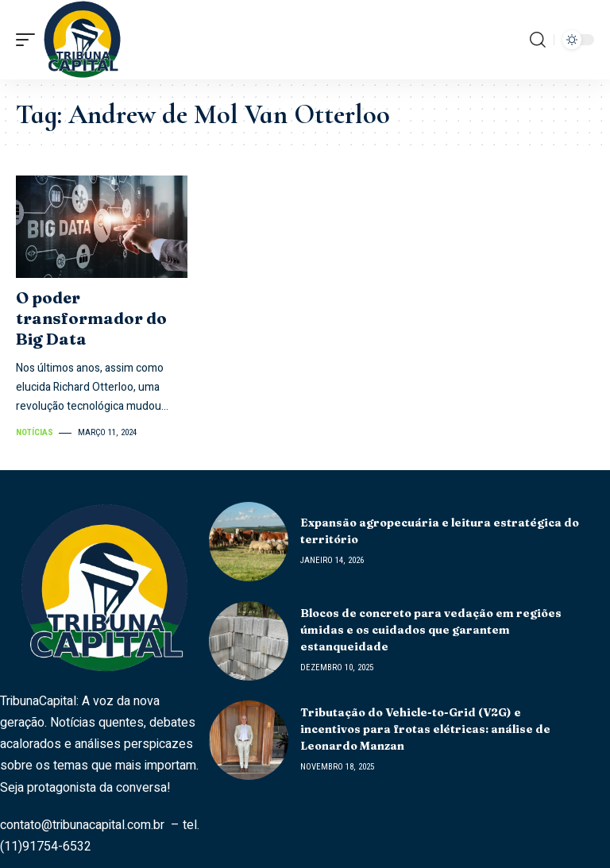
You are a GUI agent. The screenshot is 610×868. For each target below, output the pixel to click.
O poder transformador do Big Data (91, 318)
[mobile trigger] (29, 40)
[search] (538, 40)
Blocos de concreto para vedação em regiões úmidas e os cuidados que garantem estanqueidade (431, 630)
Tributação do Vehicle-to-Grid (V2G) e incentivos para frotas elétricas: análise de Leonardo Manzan (425, 729)
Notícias (35, 432)
